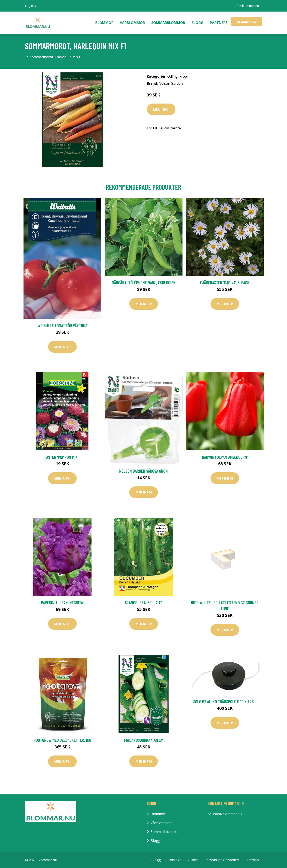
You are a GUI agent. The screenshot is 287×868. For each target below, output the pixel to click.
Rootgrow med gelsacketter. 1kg (62, 740)
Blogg (197, 23)
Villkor (193, 860)
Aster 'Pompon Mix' (62, 457)
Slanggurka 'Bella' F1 (143, 602)
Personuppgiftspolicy (222, 860)
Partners (219, 23)
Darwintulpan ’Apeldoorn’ (225, 457)
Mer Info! (161, 109)
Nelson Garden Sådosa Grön (143, 471)
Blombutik (246, 22)
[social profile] (40, 6)
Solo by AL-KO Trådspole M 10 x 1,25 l (225, 701)
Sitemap (252, 860)
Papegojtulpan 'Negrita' (62, 602)
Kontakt (174, 860)
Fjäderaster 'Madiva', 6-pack (225, 282)
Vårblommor (132, 23)
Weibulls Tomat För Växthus (62, 325)
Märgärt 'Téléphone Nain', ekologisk (144, 282)
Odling (173, 76)
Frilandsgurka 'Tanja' (143, 740)
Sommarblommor (168, 23)
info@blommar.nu (246, 6)
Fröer (184, 76)
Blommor (104, 23)
